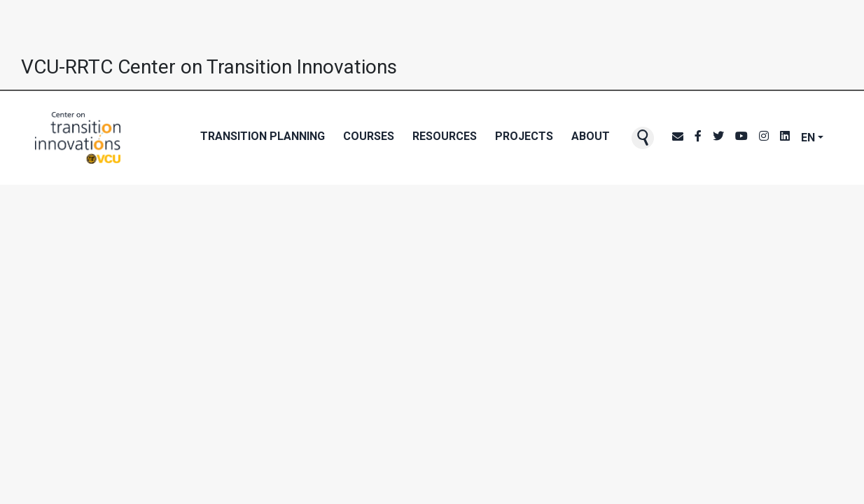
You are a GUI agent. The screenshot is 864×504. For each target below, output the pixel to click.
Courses (369, 136)
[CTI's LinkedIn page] (785, 138)
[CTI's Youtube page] (741, 138)
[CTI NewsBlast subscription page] (678, 138)
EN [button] (808, 138)
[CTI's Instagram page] (764, 138)
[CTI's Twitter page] (718, 138)
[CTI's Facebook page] (698, 138)
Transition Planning (263, 136)
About (591, 136)
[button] (643, 138)
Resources (445, 136)
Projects (524, 136)
